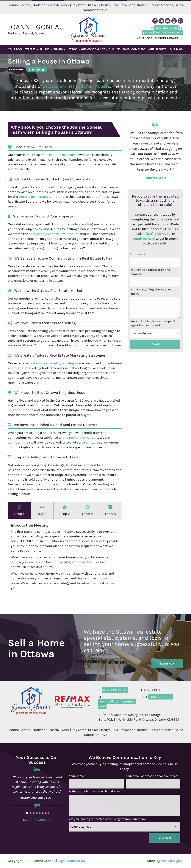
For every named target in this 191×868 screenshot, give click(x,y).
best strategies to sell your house (54, 234)
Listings (73, 49)
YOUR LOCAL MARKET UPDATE (157, 38)
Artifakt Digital (172, 861)
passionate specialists (61, 155)
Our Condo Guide (94, 49)
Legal (62, 861)
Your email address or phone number (150, 272)
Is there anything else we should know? (152, 292)
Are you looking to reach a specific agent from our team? (154, 323)
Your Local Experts (23, 49)
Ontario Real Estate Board (38, 197)
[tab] (19, 510)
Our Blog (176, 49)
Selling (46, 49)
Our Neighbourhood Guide (128, 49)
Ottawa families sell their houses (76, 86)
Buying (59, 49)
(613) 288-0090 (158, 234)
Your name (138, 254)
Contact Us (76, 861)
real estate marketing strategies (54, 363)
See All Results (34, 820)
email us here (144, 239)
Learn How (167, 663)
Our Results (159, 49)
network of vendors (84, 438)
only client (93, 266)
